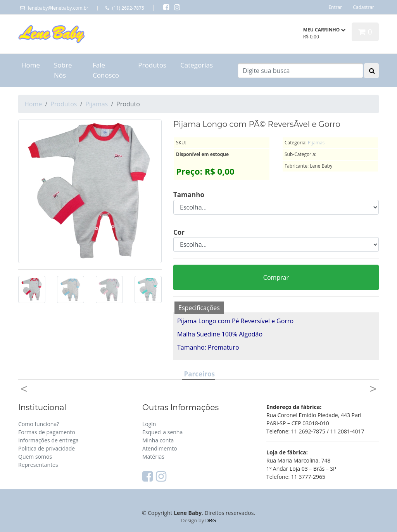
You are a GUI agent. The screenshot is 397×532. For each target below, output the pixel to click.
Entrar (335, 7)
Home (31, 65)
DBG (211, 520)
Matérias (153, 457)
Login (149, 424)
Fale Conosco (106, 70)
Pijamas (97, 104)
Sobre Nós (63, 70)
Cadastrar (363, 7)
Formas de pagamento (47, 432)
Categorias (197, 65)
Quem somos (35, 457)
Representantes (38, 465)
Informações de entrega (48, 440)
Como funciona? (39, 424)
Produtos (152, 65)
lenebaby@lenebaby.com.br (58, 8)
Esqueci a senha (162, 432)
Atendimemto (160, 448)
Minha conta (158, 440)
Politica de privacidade (47, 448)
